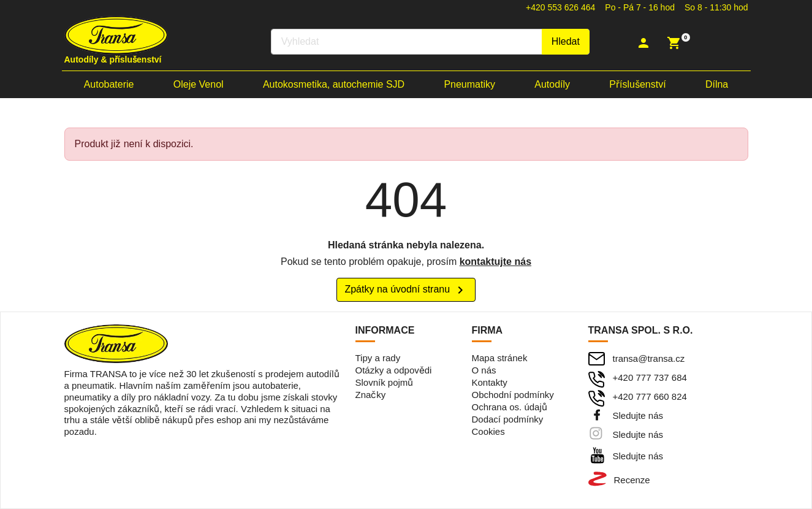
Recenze (632, 480)
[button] (645, 43)
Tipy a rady (378, 358)
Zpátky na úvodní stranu (406, 290)
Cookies (488, 431)
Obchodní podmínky (513, 395)
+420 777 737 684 (650, 377)
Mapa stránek (500, 358)
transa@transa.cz (649, 358)
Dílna (717, 84)
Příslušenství (637, 84)
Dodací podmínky (508, 419)
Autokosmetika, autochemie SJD (334, 84)
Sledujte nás (638, 415)
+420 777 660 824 (650, 396)
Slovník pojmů (385, 382)
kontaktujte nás (495, 262)
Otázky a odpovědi (394, 370)
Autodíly (552, 84)
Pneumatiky (469, 84)
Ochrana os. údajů (510, 407)
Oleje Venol (199, 84)
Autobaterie (109, 84)
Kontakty (490, 382)
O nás (484, 370)
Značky (371, 395)
